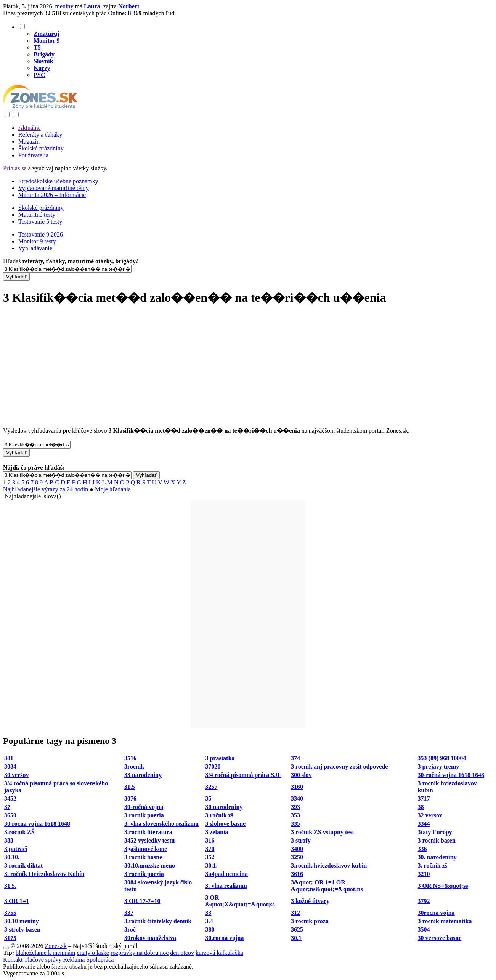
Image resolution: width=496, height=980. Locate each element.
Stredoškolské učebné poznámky (58, 181)
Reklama (74, 960)
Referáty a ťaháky (40, 135)
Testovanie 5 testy (40, 221)
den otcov (182, 953)
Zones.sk (55, 946)
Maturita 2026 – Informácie (52, 195)
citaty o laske (93, 953)
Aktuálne (30, 128)
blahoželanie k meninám (45, 953)
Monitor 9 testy (37, 241)
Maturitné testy (37, 215)
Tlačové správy (43, 960)
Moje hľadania (113, 489)
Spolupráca (100, 960)
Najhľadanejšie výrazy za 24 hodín (46, 489)
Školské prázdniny (41, 148)
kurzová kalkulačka (219, 953)
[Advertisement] (248, 367)
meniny (64, 6)
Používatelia (33, 155)
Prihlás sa (15, 168)
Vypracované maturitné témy (54, 188)
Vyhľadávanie (35, 248)
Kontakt (13, 960)
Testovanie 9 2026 (41, 234)
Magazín (29, 141)
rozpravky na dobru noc (140, 953)
